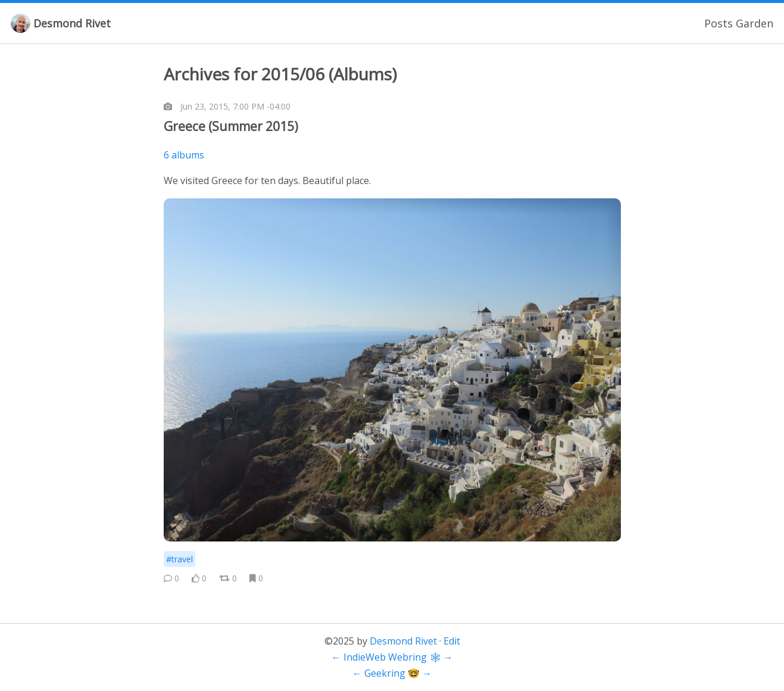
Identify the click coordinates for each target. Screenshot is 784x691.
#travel (179, 559)
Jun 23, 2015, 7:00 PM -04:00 (235, 106)
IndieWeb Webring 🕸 (392, 657)
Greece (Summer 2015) (231, 126)
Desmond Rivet (72, 23)
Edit (452, 641)
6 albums (184, 155)
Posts (719, 23)
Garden (755, 23)
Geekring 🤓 (392, 673)
